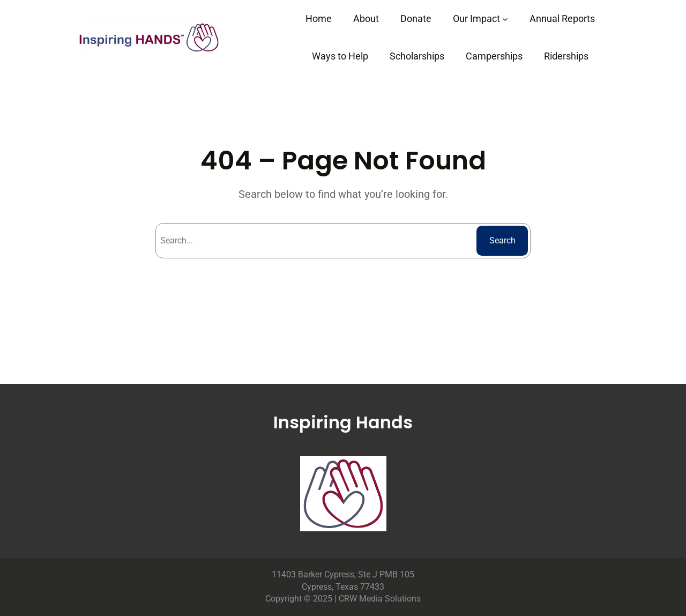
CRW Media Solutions (380, 599)
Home (319, 18)
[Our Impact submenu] (505, 19)
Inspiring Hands (343, 422)
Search (502, 240)
